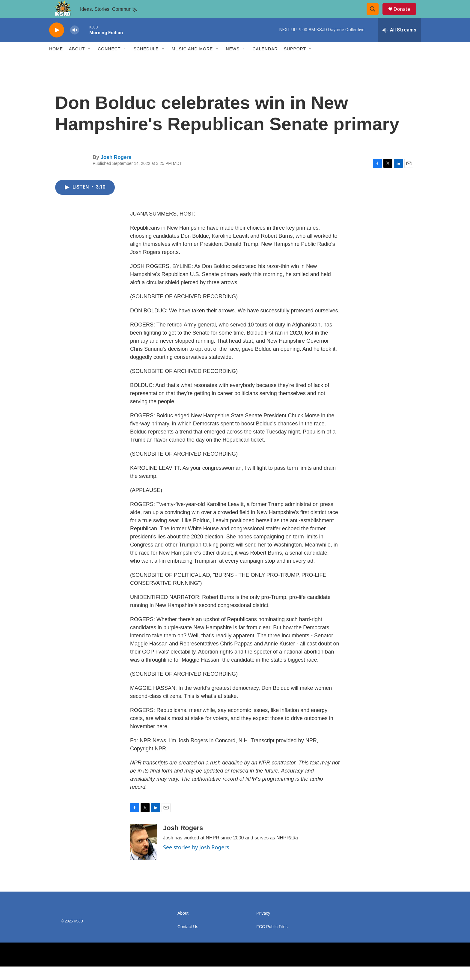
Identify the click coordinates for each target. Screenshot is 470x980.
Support (295, 62)
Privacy (263, 927)
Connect (109, 62)
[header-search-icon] (375, 16)
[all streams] (399, 43)
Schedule (146, 62)
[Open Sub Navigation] (89, 62)
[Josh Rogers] (144, 856)
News (233, 62)
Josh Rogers (116, 171)
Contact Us (188, 940)
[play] (57, 44)
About (77, 62)
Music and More (192, 62)
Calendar (265, 62)
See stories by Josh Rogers (196, 861)
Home (56, 62)
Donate (406, 16)
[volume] (75, 44)
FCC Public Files (272, 940)
